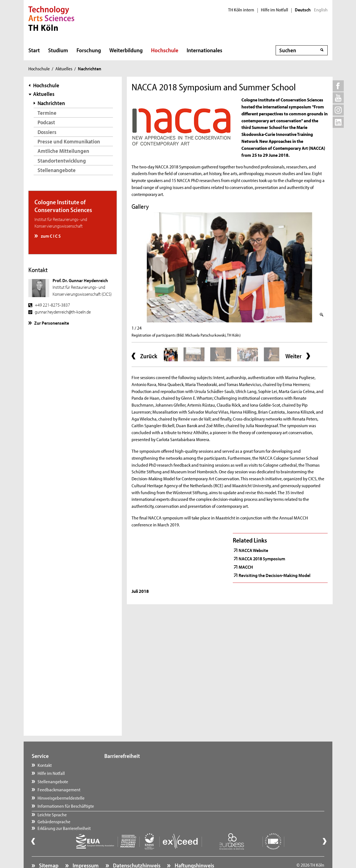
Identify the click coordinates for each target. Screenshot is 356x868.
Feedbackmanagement (59, 789)
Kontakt (45, 765)
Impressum (85, 850)
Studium (58, 50)
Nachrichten (51, 103)
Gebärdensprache (126, 773)
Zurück (149, 356)
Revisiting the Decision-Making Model (275, 575)
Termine (47, 113)
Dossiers (47, 132)
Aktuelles (64, 68)
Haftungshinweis (194, 850)
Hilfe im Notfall (275, 10)
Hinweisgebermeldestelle (61, 798)
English (321, 10)
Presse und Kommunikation (69, 141)
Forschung (89, 50)
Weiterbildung (126, 50)
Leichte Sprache (124, 765)
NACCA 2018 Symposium (262, 558)
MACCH (246, 567)
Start (34, 50)
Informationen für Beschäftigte (66, 806)
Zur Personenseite (52, 323)
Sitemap (48, 850)
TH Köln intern (241, 10)
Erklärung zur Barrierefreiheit (136, 781)
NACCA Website (253, 550)
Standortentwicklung (62, 161)
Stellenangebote (57, 170)
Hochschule (165, 50)
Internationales (204, 50)
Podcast (46, 122)
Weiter (293, 356)
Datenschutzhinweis (136, 850)
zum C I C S (50, 236)
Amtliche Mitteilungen (63, 151)
